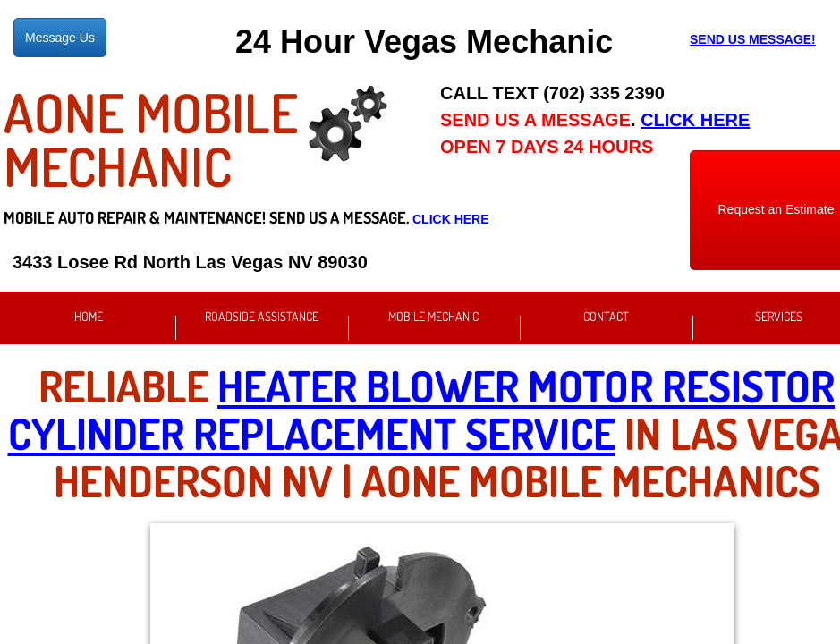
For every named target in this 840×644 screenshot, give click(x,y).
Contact (606, 316)
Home (89, 316)
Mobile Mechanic (433, 316)
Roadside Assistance (262, 316)
